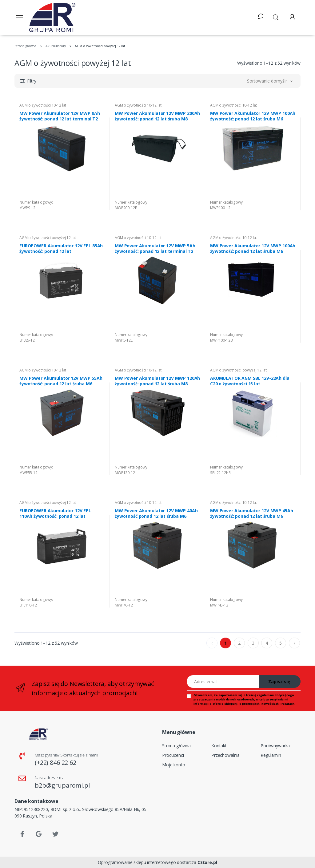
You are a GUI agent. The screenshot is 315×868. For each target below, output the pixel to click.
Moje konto (174, 765)
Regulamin (271, 755)
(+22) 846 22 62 (56, 763)
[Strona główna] (52, 18)
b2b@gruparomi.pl (62, 785)
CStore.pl (207, 862)
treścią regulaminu (260, 695)
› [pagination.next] (294, 643)
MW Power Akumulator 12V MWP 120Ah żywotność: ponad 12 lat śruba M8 (157, 381)
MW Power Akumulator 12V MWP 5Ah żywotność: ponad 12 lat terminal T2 (155, 249)
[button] (276, 17)
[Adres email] (223, 681)
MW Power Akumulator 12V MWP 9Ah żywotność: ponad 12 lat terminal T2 (60, 116)
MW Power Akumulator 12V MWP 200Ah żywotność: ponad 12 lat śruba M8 (157, 116)
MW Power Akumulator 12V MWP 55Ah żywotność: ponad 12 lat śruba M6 (61, 381)
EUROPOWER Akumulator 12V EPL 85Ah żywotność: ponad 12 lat (61, 249)
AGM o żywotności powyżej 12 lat (48, 238)
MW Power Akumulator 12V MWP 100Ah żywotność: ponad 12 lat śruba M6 (253, 116)
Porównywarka (275, 746)
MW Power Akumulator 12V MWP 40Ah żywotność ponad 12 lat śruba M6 (156, 513)
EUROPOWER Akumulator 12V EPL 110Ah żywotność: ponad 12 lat (55, 513)
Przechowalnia (225, 755)
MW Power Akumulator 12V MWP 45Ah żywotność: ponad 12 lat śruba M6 (251, 513)
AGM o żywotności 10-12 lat (43, 105)
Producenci (173, 755)
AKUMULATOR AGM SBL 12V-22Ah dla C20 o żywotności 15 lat (250, 381)
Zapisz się (279, 681)
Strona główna (176, 746)
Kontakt (219, 746)
